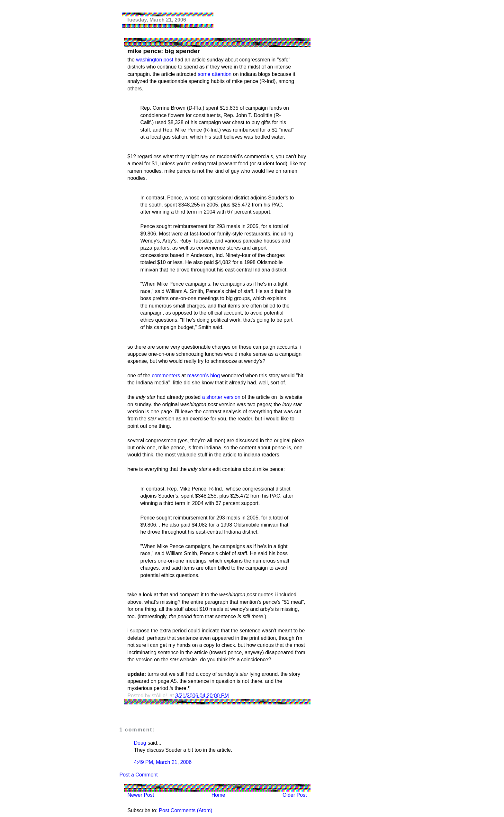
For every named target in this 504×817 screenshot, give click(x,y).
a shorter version (221, 397)
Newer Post (141, 795)
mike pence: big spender (164, 51)
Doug (140, 743)
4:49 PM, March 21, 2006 (163, 762)
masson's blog (203, 376)
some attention (215, 74)
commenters (166, 376)
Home (218, 795)
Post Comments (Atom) (185, 810)
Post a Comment (139, 775)
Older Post (295, 795)
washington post (155, 60)
